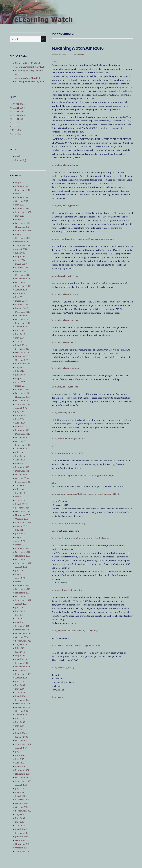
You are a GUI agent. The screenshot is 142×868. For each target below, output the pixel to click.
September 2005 (23, 811)
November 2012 (23, 556)
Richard (81, 55)
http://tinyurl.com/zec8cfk (65, 342)
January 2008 (22, 737)
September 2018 (23, 323)
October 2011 (22, 596)
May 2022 (20, 216)
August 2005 (21, 814)
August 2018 (21, 327)
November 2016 (23, 397)
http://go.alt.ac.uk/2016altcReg (67, 590)
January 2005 (22, 837)
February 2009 (22, 700)
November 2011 (23, 593)
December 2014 (23, 471)
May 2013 (20, 537)
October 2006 (22, 777)
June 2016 (20, 415)
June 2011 (20, 611)
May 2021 (20, 234)
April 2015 (20, 460)
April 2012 (20, 578)
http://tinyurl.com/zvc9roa (65, 320)
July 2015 (20, 452)
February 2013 (22, 548)
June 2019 (20, 293)
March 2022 (21, 219)
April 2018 (20, 341)
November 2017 (23, 356)
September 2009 (23, 674)
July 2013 (20, 530)
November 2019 (23, 279)
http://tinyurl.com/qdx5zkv (65, 165)
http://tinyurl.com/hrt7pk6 (65, 276)
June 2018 (20, 334)
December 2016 (23, 393)
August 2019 (21, 290)
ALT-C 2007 (16, 130)
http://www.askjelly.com (63, 413)
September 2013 (23, 522)
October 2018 (22, 319)
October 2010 (22, 637)
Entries (21, 160)
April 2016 (20, 423)
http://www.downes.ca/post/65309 (68, 438)
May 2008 (20, 726)
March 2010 (21, 659)
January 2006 (22, 803)
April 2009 (20, 692)
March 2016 (21, 426)
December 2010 (23, 630)
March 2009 (21, 696)
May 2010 (20, 656)
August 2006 (21, 785)
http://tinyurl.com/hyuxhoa (65, 294)
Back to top (57, 697)
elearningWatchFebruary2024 (30, 82)
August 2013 (21, 526)
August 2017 (21, 367)
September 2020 (23, 245)
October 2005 (22, 807)
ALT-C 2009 (16, 123)
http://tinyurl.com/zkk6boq (65, 387)
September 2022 (23, 212)
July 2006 (20, 789)
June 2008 (20, 722)
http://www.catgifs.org (63, 668)
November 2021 (23, 227)
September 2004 (23, 851)
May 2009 (20, 689)
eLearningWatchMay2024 (27, 78)
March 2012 (21, 582)
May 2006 (20, 792)
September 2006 (23, 781)
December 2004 (23, 840)
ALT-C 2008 (16, 126)
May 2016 (20, 419)
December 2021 (23, 223)
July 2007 (20, 752)
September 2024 (23, 190)
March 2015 (21, 463)
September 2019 (23, 286)
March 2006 (21, 796)
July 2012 (20, 571)
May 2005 (20, 822)
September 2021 (23, 231)
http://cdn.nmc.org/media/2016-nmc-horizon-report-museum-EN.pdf (86, 494)
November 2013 (23, 515)
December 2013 (23, 511)
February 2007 (22, 770)
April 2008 (20, 729)
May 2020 (20, 256)
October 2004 (22, 848)
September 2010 (23, 641)
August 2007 (21, 748)
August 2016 (21, 408)
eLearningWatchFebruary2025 (30, 67)
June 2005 (20, 818)
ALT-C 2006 (16, 134)
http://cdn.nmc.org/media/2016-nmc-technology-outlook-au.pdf (83, 475)
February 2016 (22, 430)
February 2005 (22, 833)
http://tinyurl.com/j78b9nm (65, 206)
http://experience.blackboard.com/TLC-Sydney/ (75, 631)
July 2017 (20, 371)
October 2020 (22, 242)
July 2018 (20, 330)
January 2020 (22, 271)
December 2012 (23, 552)
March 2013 (21, 545)
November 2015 (23, 437)
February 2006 (22, 800)
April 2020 (20, 260)
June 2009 (20, 685)
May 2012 (20, 574)
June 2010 (20, 652)
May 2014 (20, 497)
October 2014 (22, 478)
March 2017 (21, 386)
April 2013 (20, 541)
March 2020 (21, 264)
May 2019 (20, 297)
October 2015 (22, 441)
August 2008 (21, 715)
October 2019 (22, 282)
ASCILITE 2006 (17, 115)
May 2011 (20, 615)
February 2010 (22, 663)
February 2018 (22, 349)
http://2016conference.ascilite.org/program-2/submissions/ (80, 538)
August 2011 (21, 604)
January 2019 (22, 308)
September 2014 (23, 482)
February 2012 (22, 585)
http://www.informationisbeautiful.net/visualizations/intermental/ (84, 239)
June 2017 (20, 375)
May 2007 (20, 759)
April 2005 (20, 826)
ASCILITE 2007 (17, 112)
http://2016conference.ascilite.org (68, 523)
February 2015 (22, 467)
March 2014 (21, 504)
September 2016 (23, 404)
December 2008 (23, 704)
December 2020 (23, 238)
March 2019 (21, 301)
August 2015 (21, 449)
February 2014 (22, 508)
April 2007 (20, 763)
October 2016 (22, 401)
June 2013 (20, 534)
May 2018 (20, 338)
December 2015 (23, 434)
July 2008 (20, 718)
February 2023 (22, 208)
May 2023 (20, 205)
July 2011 (20, 607)
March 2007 (21, 766)
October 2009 (22, 670)
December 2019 (23, 275)
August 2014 (21, 486)
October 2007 (22, 741)
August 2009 (21, 678)
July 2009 (20, 681)
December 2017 (23, 353)
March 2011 (21, 622)
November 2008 (23, 707)
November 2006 (23, 774)
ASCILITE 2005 (17, 119)
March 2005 (21, 829)
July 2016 (20, 412)
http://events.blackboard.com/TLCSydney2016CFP (76, 645)
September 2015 (23, 445)
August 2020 (21, 249)
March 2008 (21, 733)
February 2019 (22, 304)
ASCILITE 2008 (17, 108)
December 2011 (23, 589)
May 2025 (20, 183)
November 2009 (23, 667)
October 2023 (22, 201)
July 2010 (20, 648)
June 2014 (20, 493)
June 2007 (20, 755)
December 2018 (23, 312)
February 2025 (22, 186)
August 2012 (21, 567)
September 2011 (23, 600)
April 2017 (20, 382)
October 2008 (22, 711)
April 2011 (20, 619)
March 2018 (21, 345)
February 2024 (22, 197)
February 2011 (22, 626)
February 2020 (22, 268)
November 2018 (23, 316)
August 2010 (21, 644)
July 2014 (20, 489)
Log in (18, 156)
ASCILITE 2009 (17, 104)
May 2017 (20, 378)
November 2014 (23, 474)
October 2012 (22, 559)
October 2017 (22, 360)
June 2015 (20, 456)
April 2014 (20, 500)
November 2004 (23, 844)
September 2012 (23, 563)
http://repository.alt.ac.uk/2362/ (67, 453)
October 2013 (22, 519)
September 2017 (23, 364)
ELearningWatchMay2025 (28, 63)
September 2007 (23, 744)
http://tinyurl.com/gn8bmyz (65, 368)
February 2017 (22, 389)
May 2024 (20, 194)
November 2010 (23, 633)
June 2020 (20, 253)
